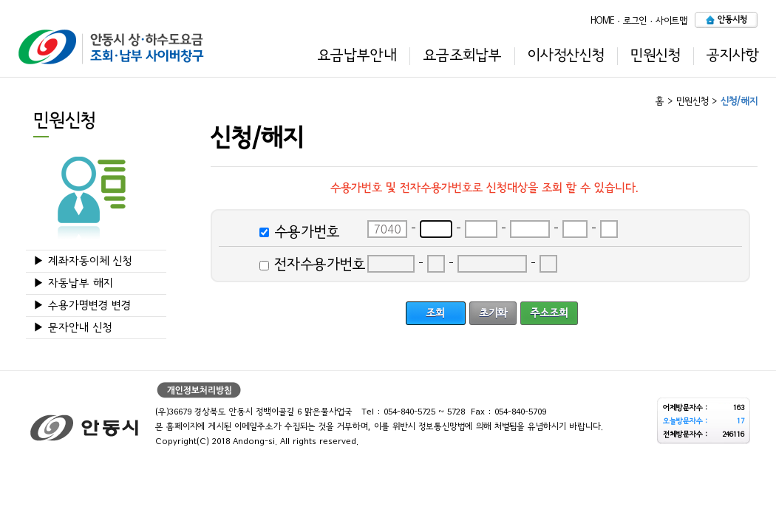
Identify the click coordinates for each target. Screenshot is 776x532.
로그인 (635, 20)
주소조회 (549, 313)
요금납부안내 (357, 55)
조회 (435, 313)
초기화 (493, 313)
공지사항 (733, 55)
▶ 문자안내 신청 (73, 328)
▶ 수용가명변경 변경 (82, 306)
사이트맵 (671, 20)
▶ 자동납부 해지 (73, 283)
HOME (602, 20)
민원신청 (656, 55)
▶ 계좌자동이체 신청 (83, 261)
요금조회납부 (462, 55)
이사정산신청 (566, 55)
